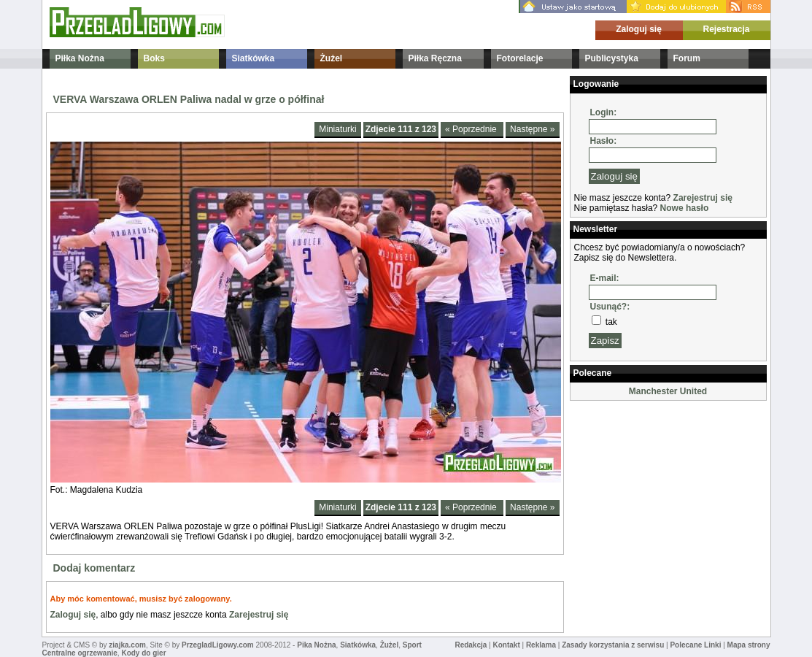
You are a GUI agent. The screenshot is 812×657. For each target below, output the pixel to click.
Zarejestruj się (259, 615)
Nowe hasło (685, 208)
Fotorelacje (520, 58)
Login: (604, 112)
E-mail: (605, 278)
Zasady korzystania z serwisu (613, 645)
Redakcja (471, 645)
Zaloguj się (639, 29)
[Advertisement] (643, 477)
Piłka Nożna (80, 58)
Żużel (332, 58)
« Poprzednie (472, 129)
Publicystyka (612, 58)
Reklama (541, 645)
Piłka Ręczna (435, 58)
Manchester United (668, 391)
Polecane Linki (695, 645)
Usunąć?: (610, 307)
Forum (687, 58)
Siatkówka (254, 58)
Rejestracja (726, 29)
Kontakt (506, 645)
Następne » (532, 129)
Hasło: (604, 141)
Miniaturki (337, 129)
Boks (154, 58)
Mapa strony (749, 645)
